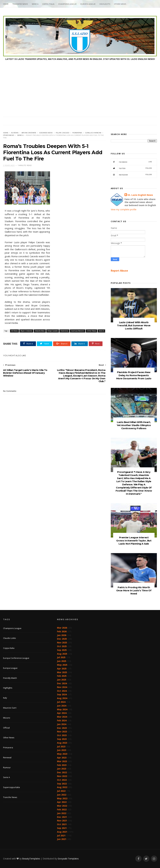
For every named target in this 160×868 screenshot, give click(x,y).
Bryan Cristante (29, 133)
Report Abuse (119, 271)
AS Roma (15, 133)
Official (6, 728)
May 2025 (62, 665)
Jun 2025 (62, 661)
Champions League (67, 4)
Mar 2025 (62, 672)
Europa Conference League (16, 658)
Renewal (7, 757)
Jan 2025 (62, 680)
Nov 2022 (62, 776)
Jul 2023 (61, 746)
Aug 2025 (62, 654)
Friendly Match (10, 678)
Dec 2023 (62, 728)
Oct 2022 (62, 780)
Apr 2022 (62, 802)
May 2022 (62, 798)
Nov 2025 (62, 643)
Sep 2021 (62, 828)
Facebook (131, 162)
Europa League (88, 4)
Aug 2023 (62, 743)
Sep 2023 (62, 739)
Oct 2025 (62, 646)
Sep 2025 (62, 650)
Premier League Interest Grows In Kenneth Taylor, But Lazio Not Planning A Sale (134, 541)
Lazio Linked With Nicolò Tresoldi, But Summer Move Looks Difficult (134, 325)
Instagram (131, 175)
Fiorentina (77, 133)
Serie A (35, 4)
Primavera (8, 747)
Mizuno (7, 718)
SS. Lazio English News (140, 195)
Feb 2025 (62, 676)
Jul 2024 (61, 702)
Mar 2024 (62, 717)
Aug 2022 (62, 787)
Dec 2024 (62, 683)
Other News (120, 4)
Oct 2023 (62, 735)
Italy (5, 698)
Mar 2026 (62, 628)
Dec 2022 (62, 772)
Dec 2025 (62, 639)
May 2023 (62, 754)
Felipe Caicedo (62, 133)
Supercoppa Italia (11, 787)
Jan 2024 (62, 724)
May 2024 (62, 709)
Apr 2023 (62, 758)
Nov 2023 (62, 732)
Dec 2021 (62, 817)
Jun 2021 (62, 839)
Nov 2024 (62, 687)
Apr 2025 (62, 669)
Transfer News (20, 4)
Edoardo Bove (46, 133)
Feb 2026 (62, 631)
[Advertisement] (80, 93)
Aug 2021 (62, 832)
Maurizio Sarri (10, 708)
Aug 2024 (62, 698)
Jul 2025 (61, 657)
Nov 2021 (62, 821)
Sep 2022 (62, 784)
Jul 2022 (61, 791)
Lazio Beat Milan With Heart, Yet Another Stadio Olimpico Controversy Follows (134, 425)
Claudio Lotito (10, 638)
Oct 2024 (62, 691)
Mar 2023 (62, 761)
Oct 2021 (62, 824)
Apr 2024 (62, 713)
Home (6, 4)
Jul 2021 (61, 835)
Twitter (131, 168)
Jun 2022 (62, 795)
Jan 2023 (62, 769)
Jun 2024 (62, 706)
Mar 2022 (62, 806)
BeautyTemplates (31, 859)
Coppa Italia (48, 4)
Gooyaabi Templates (68, 859)
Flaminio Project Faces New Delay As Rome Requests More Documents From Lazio (134, 375)
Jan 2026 (62, 635)
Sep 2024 (62, 694)
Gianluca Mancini (93, 133)
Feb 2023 (62, 765)
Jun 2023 (62, 750)
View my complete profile (124, 209)
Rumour (7, 767)
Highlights (105, 4)
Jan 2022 (62, 813)
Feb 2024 (62, 720)
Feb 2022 (62, 809)
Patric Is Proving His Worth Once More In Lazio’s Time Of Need (134, 590)
